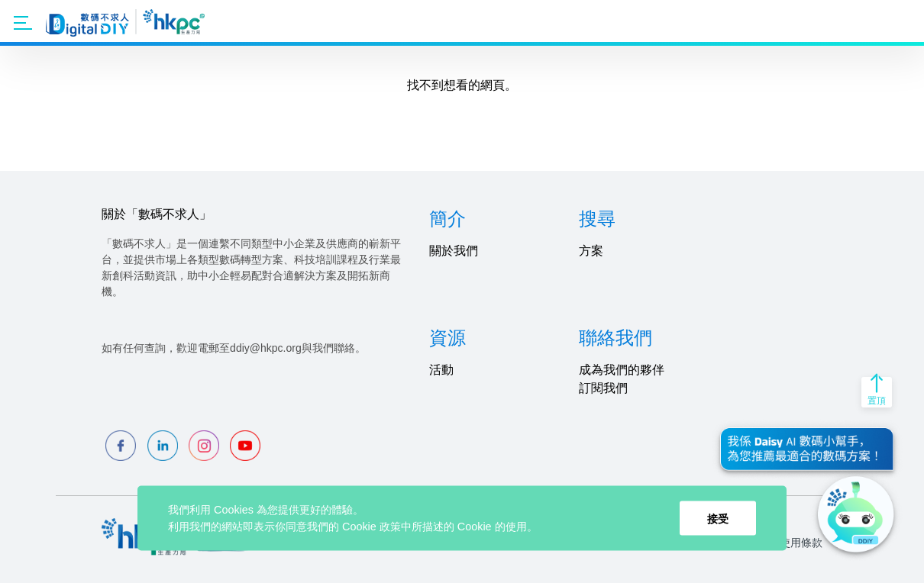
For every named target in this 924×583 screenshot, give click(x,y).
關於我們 (454, 251)
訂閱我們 (603, 388)
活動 (441, 370)
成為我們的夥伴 (622, 370)
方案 (591, 251)
